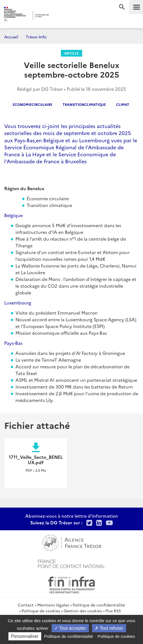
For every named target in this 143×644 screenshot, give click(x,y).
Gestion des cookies (83, 611)
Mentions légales (53, 605)
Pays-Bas (13, 343)
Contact (26, 605)
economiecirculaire (33, 104)
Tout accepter (70, 628)
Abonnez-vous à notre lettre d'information (72, 516)
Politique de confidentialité (99, 605)
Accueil (11, 37)
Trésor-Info (36, 37)
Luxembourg (18, 303)
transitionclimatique (84, 104)
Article (71, 53)
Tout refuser (109, 628)
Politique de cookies (41, 611)
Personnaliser (25, 636)
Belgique (13, 215)
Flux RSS (113, 611)
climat (123, 104)
